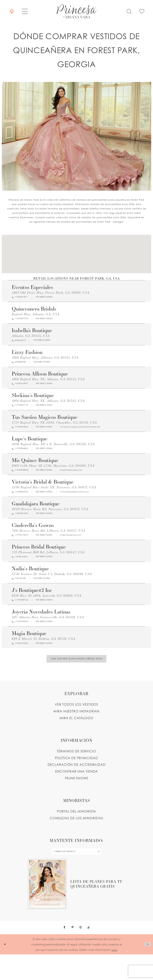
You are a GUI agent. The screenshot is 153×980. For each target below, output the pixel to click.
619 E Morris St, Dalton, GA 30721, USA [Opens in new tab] (43, 655)
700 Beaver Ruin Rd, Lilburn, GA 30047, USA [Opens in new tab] (49, 542)
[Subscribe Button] (108, 873)
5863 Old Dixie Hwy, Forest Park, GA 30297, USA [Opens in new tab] (51, 292)
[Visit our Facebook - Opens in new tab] (61, 952)
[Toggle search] (129, 11)
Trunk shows (76, 799)
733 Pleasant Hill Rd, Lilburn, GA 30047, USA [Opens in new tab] (48, 564)
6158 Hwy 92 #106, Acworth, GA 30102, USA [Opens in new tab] (47, 610)
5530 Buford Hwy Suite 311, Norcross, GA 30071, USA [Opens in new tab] (54, 496)
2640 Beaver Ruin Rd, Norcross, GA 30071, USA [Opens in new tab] (50, 519)
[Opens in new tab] (54, 298)
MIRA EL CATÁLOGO (76, 738)
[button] (25, 11)
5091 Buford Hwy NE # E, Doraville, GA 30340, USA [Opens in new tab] (53, 451)
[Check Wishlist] (142, 11)
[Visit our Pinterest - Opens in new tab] (71, 952)
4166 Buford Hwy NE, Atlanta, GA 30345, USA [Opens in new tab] (48, 383)
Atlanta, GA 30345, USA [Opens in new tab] (31, 338)
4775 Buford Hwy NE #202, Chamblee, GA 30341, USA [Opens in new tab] (54, 428)
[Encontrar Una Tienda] (12, 11)
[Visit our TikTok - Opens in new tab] (92, 952)
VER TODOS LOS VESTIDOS (77, 725)
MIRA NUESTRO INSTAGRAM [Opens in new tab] (76, 732)
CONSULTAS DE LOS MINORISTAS (76, 839)
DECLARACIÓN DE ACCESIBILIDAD (77, 785)
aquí (114, 975)
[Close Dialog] (6, 970)
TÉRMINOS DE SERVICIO (76, 772)
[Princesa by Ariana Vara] (76, 11)
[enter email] (76, 873)
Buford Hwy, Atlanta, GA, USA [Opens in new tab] (36, 315)
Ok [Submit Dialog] (146, 970)
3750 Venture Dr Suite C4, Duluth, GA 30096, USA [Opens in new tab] (52, 587)
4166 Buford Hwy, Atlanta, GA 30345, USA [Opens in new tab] (45, 360)
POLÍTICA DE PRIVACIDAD (76, 778)
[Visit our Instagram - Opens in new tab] (82, 952)
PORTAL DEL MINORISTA (77, 832)
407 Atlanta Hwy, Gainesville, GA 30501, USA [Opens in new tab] (48, 633)
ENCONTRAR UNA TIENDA (77, 792)
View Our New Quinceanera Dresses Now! (77, 678)
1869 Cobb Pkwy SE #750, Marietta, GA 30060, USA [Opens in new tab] (53, 474)
